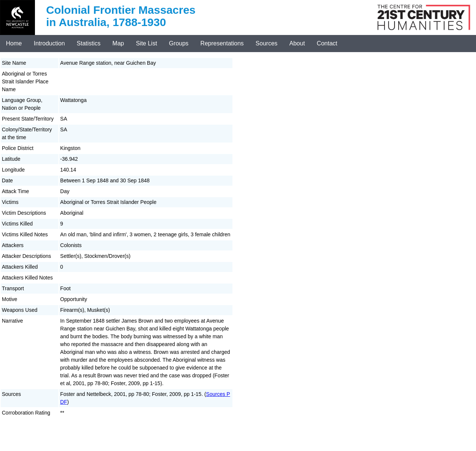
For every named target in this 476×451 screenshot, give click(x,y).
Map (118, 43)
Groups (178, 43)
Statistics (89, 43)
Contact (327, 43)
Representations (222, 43)
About (297, 43)
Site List (146, 43)
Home (14, 43)
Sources (266, 43)
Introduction (49, 43)
